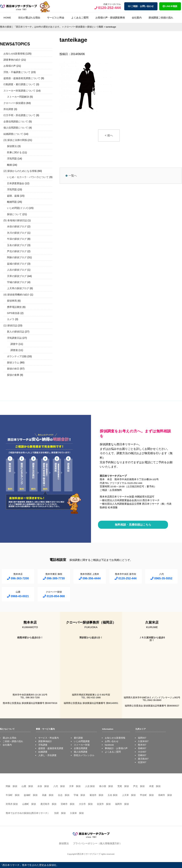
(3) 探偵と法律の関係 (15, 140)
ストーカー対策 (82, 745)
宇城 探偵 (79, 795)
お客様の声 (10, 66)
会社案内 (137, 18)
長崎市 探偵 (165, 795)
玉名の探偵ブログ (17, 245)
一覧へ (73, 176)
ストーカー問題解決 (18, 97)
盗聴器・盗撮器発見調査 (51, 748)
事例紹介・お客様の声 (116, 748)
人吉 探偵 (90, 786)
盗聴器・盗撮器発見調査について (22, 78)
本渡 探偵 (155, 786)
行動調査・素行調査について (19, 84)
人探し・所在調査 (47, 755)
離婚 (9, 165)
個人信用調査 (81, 752)
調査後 (14, 350)
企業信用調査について (16, 122)
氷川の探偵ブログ (17, 233)
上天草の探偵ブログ (18, 288)
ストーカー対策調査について (19, 91)
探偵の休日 (13, 369)
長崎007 (142, 748)
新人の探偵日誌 (16, 332)
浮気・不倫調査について (17, 72)
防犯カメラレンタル (84, 755)
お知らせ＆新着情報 (115, 738)
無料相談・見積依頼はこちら (133, 525)
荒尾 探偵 (123, 786)
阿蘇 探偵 (11, 786)
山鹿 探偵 (27, 786)
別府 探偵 (60, 813)
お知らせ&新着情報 (14, 54)
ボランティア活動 (17, 356)
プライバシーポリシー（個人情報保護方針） (97, 843)
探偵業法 (12, 146)
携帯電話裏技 (14, 307)
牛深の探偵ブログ (17, 239)
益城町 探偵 (31, 795)
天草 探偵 (75, 786)
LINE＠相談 (170, 6)
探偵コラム (13, 362)
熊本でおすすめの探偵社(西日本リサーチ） (28, 813)
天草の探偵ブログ (17, 276)
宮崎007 (142, 755)
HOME (7, 18)
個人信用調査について (16, 128)
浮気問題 (12, 159)
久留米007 (143, 741)
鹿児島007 (143, 759)
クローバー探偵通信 (15, 103)
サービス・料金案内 (49, 738)
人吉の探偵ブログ (17, 270)
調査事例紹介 (45, 741)
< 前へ (109, 135)
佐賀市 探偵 (104, 804)
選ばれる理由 (9, 738)
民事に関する (14, 152)
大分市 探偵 (86, 804)
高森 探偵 (48, 795)
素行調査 (78, 738)
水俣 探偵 (43, 786)
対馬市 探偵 (12, 804)
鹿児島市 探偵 (48, 804)
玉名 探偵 (113, 795)
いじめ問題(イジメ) (18, 208)
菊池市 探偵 (96, 795)
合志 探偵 (64, 795)
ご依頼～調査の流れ (13, 741)
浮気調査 (43, 745)
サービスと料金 (56, 18)
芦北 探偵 (139, 786)
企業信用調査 (81, 748)
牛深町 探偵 (13, 795)
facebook (109, 745)
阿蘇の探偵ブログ (17, 257)
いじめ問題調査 (82, 741)
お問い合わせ (112, 741)
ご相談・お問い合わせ (141, 6)
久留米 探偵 (77, 813)
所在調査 (8, 109)
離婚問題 (12, 202)
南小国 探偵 (106, 786)
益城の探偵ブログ (17, 264)
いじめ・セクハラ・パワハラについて (28, 177)
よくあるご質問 (80, 18)
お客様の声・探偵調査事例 (110, 18)
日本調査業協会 (16, 183)
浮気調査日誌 (14, 338)
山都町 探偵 (29, 804)
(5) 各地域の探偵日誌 (15, 220)
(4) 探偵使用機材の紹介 (16, 295)
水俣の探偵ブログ (17, 226)
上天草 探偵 (129, 795)
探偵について (14, 214)
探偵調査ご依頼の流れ (161, 18)
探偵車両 (12, 301)
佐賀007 (142, 762)
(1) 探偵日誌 (10, 325)
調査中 (14, 344)
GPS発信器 (13, 313)
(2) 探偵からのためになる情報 (20, 171)
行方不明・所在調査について (19, 115)
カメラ (11, 319)
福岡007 (142, 738)
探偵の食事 (13, 375)
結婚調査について (13, 134)
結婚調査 (43, 752)
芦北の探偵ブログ (17, 251)
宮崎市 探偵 (68, 804)
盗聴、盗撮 (13, 196)
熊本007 (142, 745)
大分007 (142, 752)
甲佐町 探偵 (147, 795)
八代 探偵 (59, 786)
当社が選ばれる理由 (29, 18)
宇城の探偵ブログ (17, 282)
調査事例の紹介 (12, 60)
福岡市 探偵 (122, 804)
